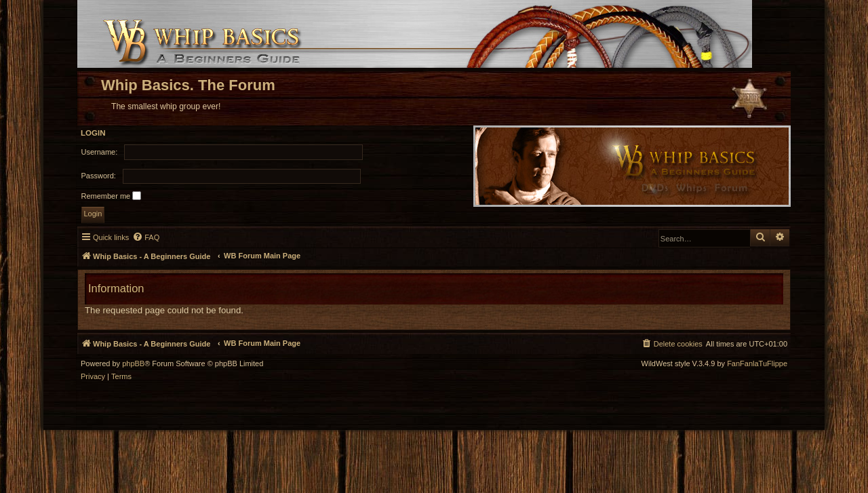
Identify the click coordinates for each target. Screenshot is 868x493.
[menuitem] (146, 237)
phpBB (133, 364)
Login (93, 133)
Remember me (112, 196)
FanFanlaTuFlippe (757, 364)
